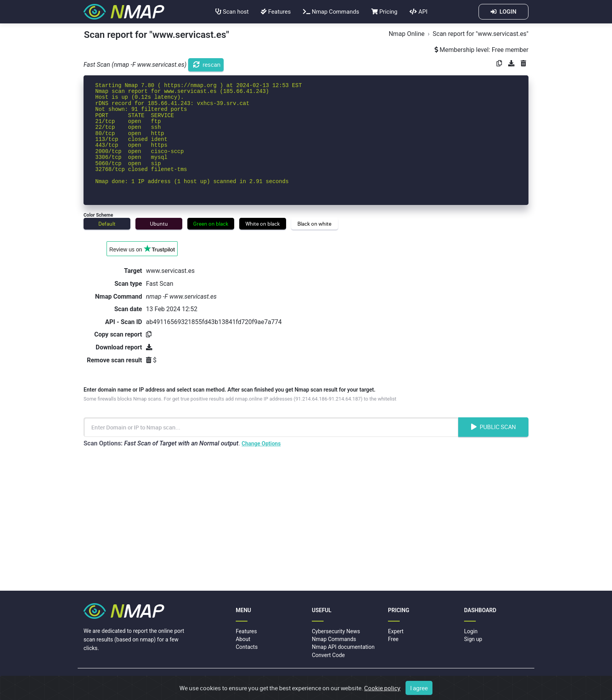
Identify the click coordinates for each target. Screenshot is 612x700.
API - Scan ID (124, 322)
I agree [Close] (419, 688)
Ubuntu (159, 224)
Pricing (384, 12)
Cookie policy (382, 688)
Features (276, 12)
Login (471, 631)
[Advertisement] (306, 520)
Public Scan (494, 427)
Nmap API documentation (343, 647)
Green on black (211, 224)
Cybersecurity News (336, 631)
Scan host (232, 12)
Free (393, 639)
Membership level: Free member (481, 50)
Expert (396, 631)
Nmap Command (119, 297)
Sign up (473, 639)
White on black (263, 224)
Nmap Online (407, 34)
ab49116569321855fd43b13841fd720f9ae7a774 (214, 322)
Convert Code (328, 655)
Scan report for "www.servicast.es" (481, 34)
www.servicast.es (170, 271)
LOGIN (503, 12)
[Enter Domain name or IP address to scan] (271, 427)
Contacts (247, 647)
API (418, 12)
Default (107, 224)
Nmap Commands (331, 12)
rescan (207, 64)
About (243, 639)
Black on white (314, 224)
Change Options (261, 444)
